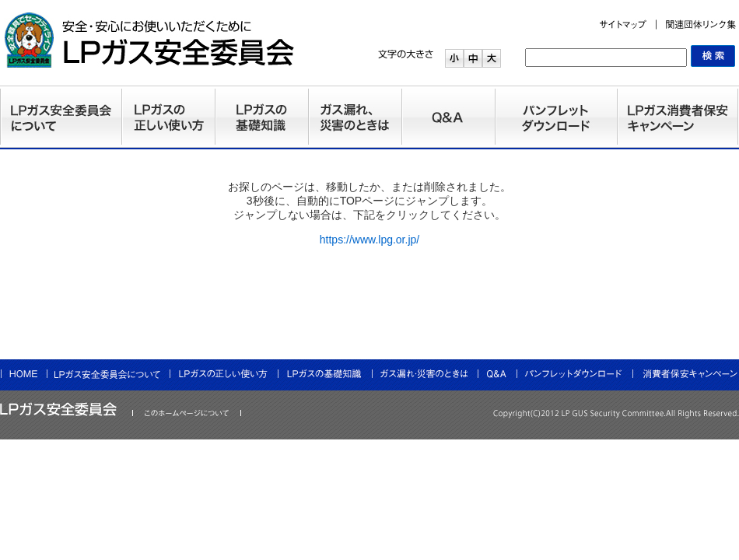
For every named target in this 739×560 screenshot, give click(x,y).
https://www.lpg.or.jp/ (369, 240)
